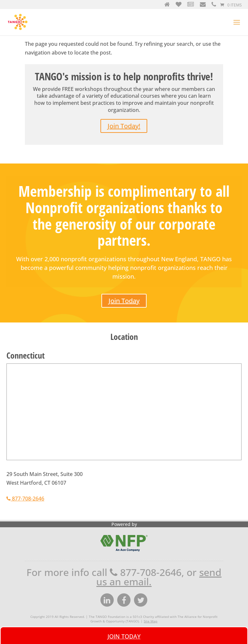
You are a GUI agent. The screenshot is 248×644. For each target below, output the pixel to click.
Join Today (124, 301)
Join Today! (124, 126)
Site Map (150, 621)
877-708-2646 (25, 499)
